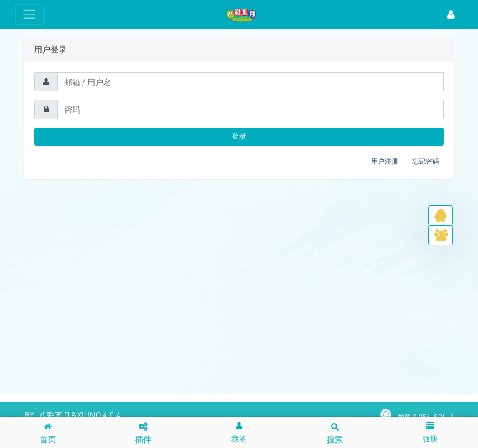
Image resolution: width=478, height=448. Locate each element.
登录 (239, 136)
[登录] (451, 15)
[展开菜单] (29, 15)
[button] (239, 432)
